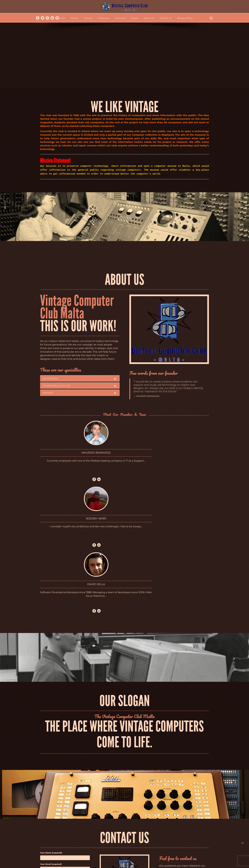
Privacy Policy (185, 18)
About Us (149, 18)
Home (61, 18)
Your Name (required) (65, 724)
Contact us (166, 18)
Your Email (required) (65, 735)
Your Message (65, 775)
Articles (88, 18)
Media (134, 18)
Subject (65, 746)
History (74, 18)
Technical (120, 18)
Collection (104, 18)
